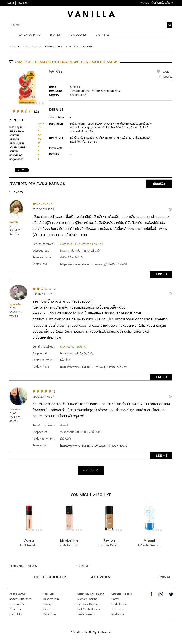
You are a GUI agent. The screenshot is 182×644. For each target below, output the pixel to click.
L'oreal (29, 541)
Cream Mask (78, 95)
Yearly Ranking (86, 614)
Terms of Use (17, 604)
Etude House (119, 604)
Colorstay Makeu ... (109, 545)
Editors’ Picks (23, 566)
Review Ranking (29, 35)
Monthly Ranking (87, 599)
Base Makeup (51, 599)
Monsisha (15, 304)
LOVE (166, 72)
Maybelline (69, 541)
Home (13, 46)
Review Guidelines (20, 599)
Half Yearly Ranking (89, 609)
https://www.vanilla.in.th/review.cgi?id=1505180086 (94, 445)
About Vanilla (17, 594)
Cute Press (118, 609)
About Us (15, 609)
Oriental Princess (122, 594)
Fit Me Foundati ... (69, 545)
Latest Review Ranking (91, 594)
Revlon (109, 541)
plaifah (13, 222)
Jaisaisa (14, 409)
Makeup (48, 604)
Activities (103, 35)
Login (11, 3)
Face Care (49, 594)
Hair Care (49, 609)
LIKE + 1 (161, 274)
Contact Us (16, 614)
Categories (79, 35)
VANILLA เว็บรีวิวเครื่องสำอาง (157, 3)
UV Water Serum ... (149, 545)
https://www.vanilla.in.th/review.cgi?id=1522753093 (94, 367)
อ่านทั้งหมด (91, 470)
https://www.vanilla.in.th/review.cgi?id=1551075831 (94, 264)
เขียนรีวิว (168, 77)
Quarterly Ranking (88, 604)
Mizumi (149, 541)
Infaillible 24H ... (29, 545)
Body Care (49, 614)
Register (23, 3)
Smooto (36, 46)
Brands (55, 35)
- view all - (84, 566)
